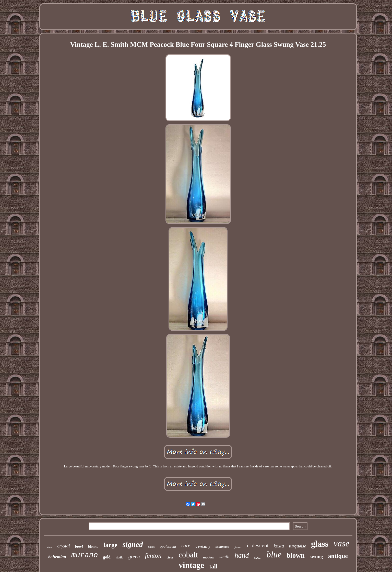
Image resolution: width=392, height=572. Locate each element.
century (203, 547)
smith (224, 557)
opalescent (168, 546)
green (134, 556)
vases (151, 547)
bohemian (57, 557)
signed (133, 544)
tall (213, 567)
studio (120, 557)
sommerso (222, 547)
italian (258, 558)
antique (338, 556)
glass (320, 544)
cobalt (188, 555)
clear (170, 557)
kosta (279, 546)
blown (296, 555)
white (50, 547)
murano (85, 555)
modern (209, 557)
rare (186, 545)
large (110, 545)
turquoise (298, 546)
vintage (192, 565)
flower (238, 547)
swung (316, 557)
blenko (93, 546)
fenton (153, 556)
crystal (64, 546)
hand (242, 555)
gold (107, 557)
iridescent (258, 545)
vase (341, 543)
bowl (79, 546)
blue (274, 554)
